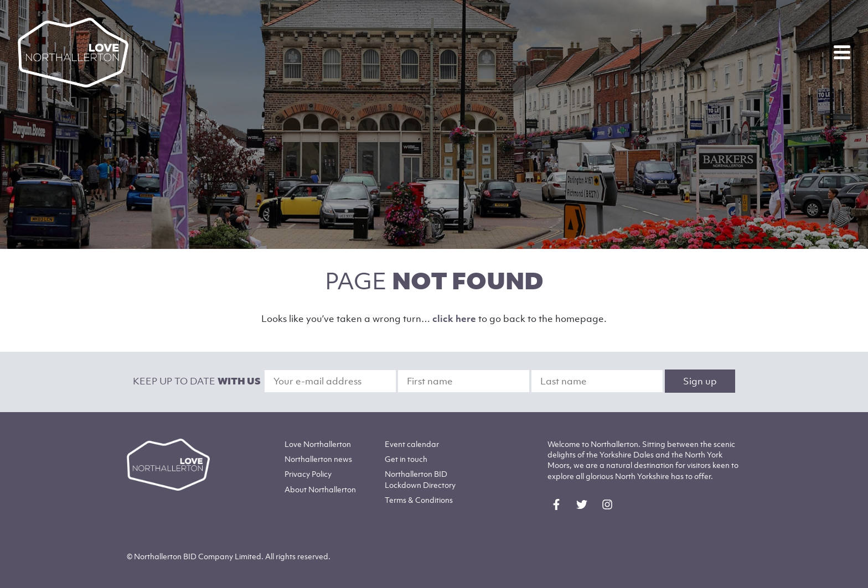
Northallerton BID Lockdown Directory (420, 479)
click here (454, 319)
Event (412, 444)
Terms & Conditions (419, 500)
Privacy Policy (308, 474)
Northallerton (318, 459)
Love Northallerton (318, 444)
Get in (406, 459)
